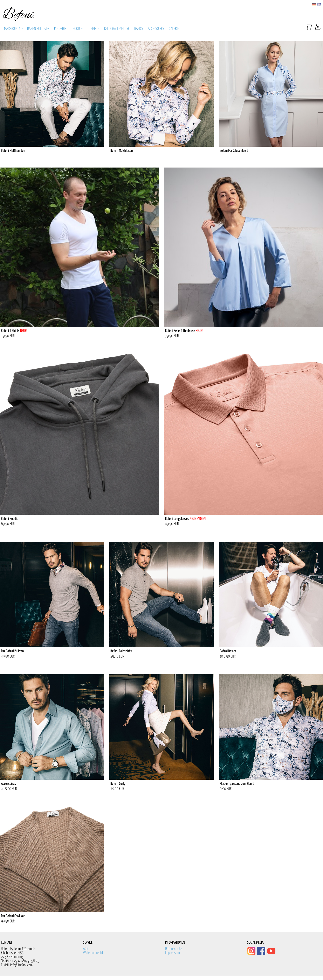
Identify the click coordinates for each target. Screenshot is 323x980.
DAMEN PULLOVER (38, 29)
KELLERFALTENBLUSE (117, 29)
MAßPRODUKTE (14, 29)
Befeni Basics (228, 651)
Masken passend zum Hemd (237, 784)
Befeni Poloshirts (121, 651)
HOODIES (78, 29)
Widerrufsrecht (93, 953)
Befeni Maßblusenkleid (234, 151)
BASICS (139, 29)
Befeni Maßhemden (13, 151)
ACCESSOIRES (156, 29)
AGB (86, 949)
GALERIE (174, 29)
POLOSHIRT (61, 29)
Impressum (173, 953)
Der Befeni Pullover (13, 651)
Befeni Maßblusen (122, 151)
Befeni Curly (118, 784)
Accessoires (8, 784)
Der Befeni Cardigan (13, 916)
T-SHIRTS (94, 29)
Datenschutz (174, 949)
